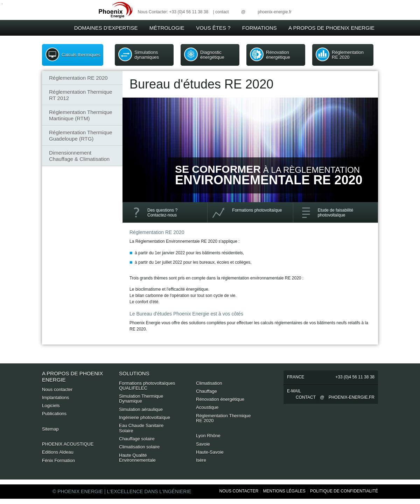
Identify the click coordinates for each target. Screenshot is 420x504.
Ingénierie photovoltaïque (145, 417)
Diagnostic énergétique (212, 55)
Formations (260, 28)
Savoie (203, 444)
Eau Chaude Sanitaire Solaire (141, 428)
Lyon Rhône (208, 436)
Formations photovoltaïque (257, 210)
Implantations (55, 397)
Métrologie (167, 28)
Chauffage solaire (137, 439)
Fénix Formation (58, 460)
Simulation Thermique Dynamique (141, 399)
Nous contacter (57, 389)
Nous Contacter (239, 491)
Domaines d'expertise (106, 28)
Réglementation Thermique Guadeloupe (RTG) (81, 136)
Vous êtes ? (213, 28)
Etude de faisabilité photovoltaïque (335, 213)
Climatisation (209, 383)
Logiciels (51, 406)
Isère (201, 460)
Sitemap (50, 429)
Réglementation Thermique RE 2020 (223, 418)
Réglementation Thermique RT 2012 (81, 95)
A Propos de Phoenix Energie (331, 28)
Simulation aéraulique (141, 409)
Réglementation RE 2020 (348, 55)
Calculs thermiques (81, 55)
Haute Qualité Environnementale (137, 458)
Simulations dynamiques (147, 55)
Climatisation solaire (139, 447)
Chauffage (206, 391)
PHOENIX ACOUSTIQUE (68, 444)
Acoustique (207, 407)
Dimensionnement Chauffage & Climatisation (79, 156)
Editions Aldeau (58, 452)
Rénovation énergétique (278, 55)
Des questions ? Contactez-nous (162, 213)
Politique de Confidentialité (344, 491)
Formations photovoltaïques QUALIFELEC (147, 386)
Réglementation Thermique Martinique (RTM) (81, 115)
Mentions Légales (284, 491)
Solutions (134, 373)
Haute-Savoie (210, 452)
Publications (54, 414)
